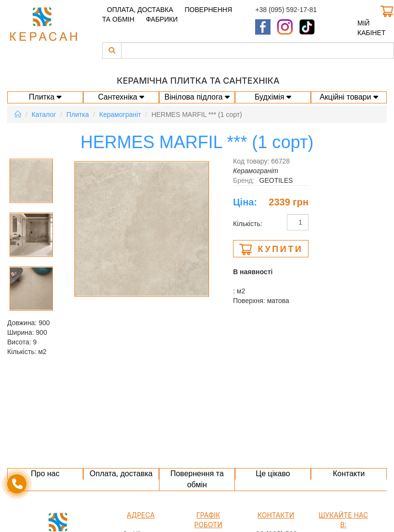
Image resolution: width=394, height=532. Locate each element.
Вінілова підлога (197, 97)
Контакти (349, 474)
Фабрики (161, 19)
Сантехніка (121, 97)
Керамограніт (120, 114)
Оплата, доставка (140, 10)
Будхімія (273, 97)
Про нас (45, 474)
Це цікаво (273, 474)
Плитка (45, 97)
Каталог (44, 114)
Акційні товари (349, 97)
